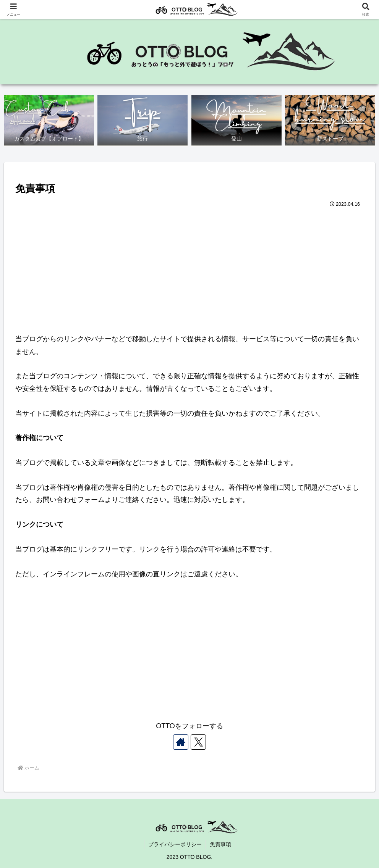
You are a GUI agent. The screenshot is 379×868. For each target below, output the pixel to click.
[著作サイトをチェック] (181, 742)
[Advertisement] (189, 267)
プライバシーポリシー (175, 844)
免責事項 (220, 844)
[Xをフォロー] (198, 742)
